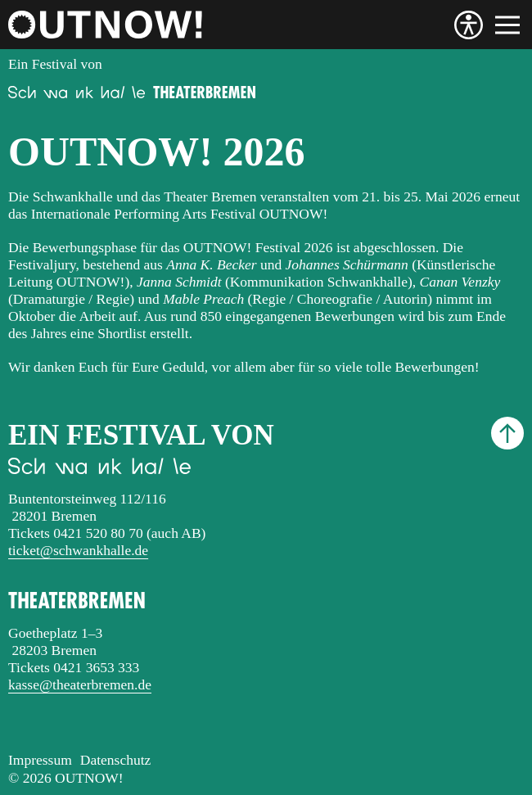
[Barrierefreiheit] (469, 25)
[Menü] (507, 25)
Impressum (40, 760)
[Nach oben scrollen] (507, 433)
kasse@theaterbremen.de (80, 684)
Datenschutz (116, 760)
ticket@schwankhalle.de (78, 550)
